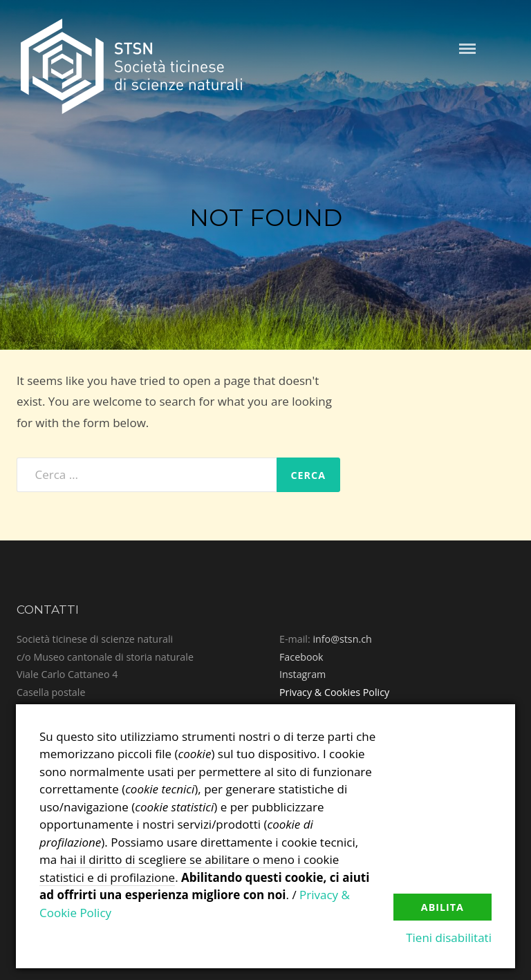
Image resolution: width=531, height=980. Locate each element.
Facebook (301, 657)
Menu (467, 49)
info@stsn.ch (342, 639)
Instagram (302, 674)
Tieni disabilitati (449, 937)
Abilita (442, 907)
